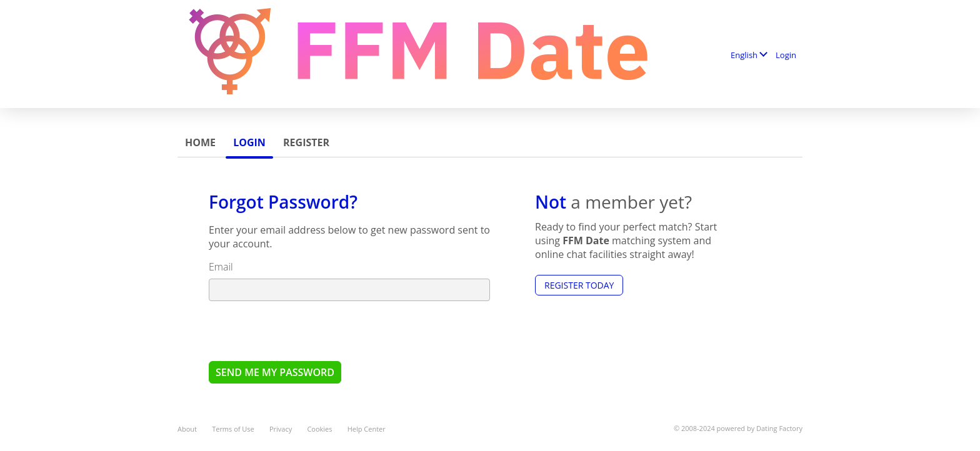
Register (306, 142)
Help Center (367, 429)
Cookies (319, 429)
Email (221, 267)
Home (200, 142)
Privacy (281, 429)
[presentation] (304, 330)
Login (786, 55)
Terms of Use (233, 429)
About (187, 429)
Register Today (579, 285)
